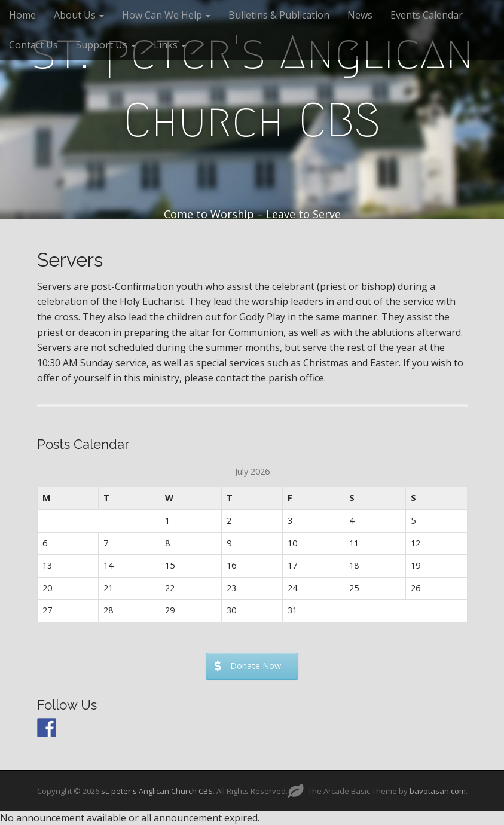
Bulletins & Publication (279, 15)
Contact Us (33, 45)
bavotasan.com (438, 791)
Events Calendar (427, 15)
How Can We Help (166, 15)
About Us (79, 15)
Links (170, 45)
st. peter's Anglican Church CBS (252, 86)
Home (22, 15)
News (360, 15)
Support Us (106, 45)
